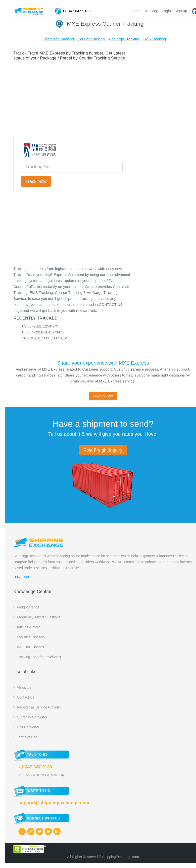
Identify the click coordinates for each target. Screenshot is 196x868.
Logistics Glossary (29, 637)
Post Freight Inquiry (103, 450)
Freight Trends (26, 607)
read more (21, 576)
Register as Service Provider (37, 707)
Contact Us (24, 697)
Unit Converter (26, 727)
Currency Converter (30, 717)
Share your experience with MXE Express (103, 363)
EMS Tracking (154, 39)
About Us (22, 687)
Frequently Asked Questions (37, 617)
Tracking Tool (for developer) (37, 657)
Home (136, 11)
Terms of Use (25, 737)
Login (166, 11)
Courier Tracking (91, 39)
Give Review (103, 396)
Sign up (181, 11)
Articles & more (27, 627)
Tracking (151, 11)
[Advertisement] (103, 98)
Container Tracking (58, 39)
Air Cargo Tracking (124, 39)
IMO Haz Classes (29, 647)
